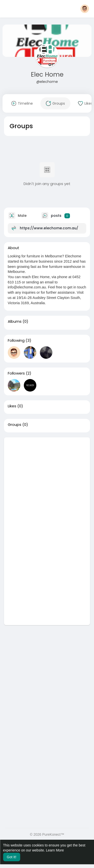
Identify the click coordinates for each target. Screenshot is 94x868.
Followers (16, 373)
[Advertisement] (47, 484)
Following (16, 340)
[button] (85, 9)
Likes (12, 406)
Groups (15, 425)
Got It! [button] (12, 857)
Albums (15, 321)
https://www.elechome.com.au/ (49, 228)
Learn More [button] (55, 850)
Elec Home (47, 74)
